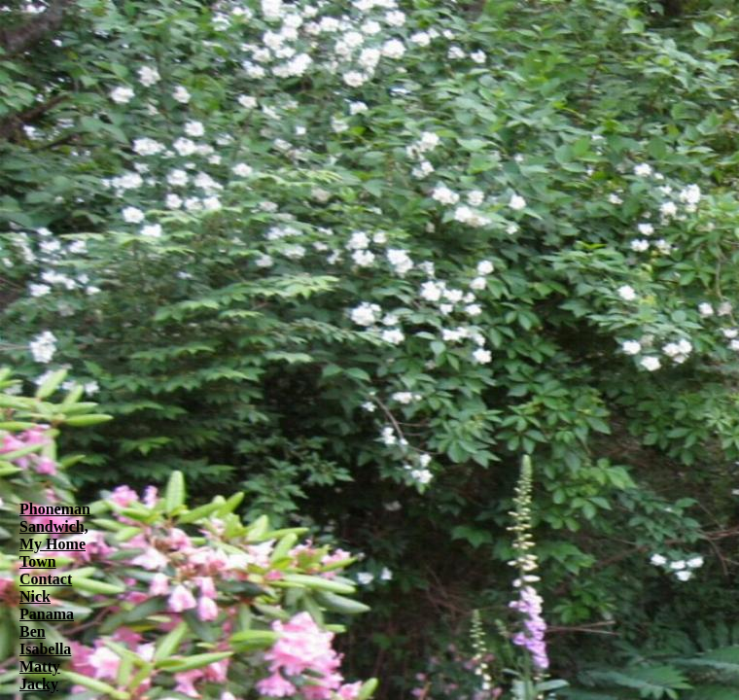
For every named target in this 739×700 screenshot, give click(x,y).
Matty (40, 666)
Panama (47, 614)
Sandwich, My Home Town (54, 544)
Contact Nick (46, 588)
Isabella (45, 649)
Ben (33, 631)
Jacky (39, 684)
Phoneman (55, 509)
